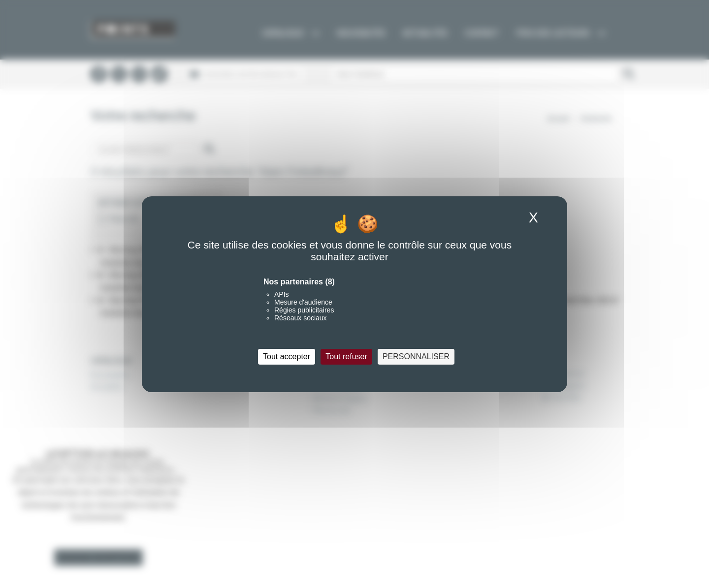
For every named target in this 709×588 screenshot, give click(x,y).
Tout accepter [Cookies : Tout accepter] (287, 356)
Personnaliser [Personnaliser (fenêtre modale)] (416, 356)
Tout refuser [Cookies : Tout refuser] (346, 356)
